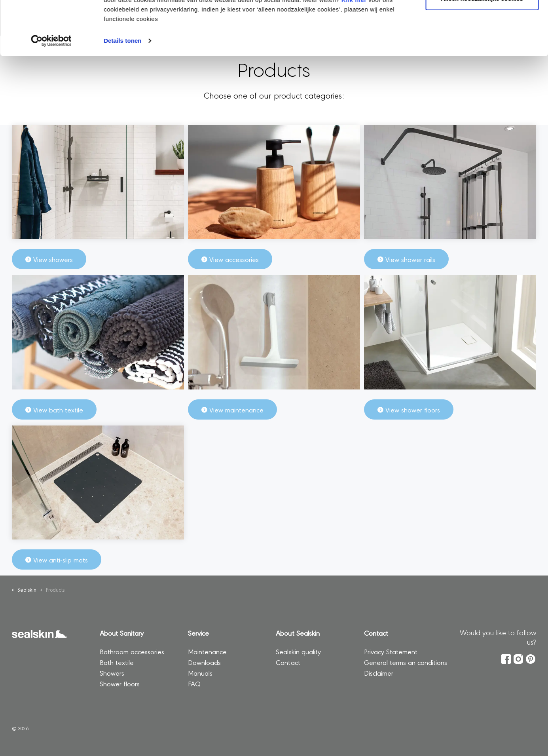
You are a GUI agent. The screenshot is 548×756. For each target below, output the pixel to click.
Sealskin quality (299, 651)
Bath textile (117, 662)
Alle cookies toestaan (482, 21)
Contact (288, 662)
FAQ (194, 683)
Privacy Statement (391, 651)
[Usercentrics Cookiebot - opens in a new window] (51, 89)
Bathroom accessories (132, 651)
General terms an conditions (406, 662)
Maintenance (207, 651)
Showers (112, 673)
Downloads (204, 662)
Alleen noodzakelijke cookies (482, 47)
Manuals (200, 673)
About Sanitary (122, 633)
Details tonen (122, 88)
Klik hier (354, 48)
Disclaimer (379, 673)
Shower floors (120, 683)
